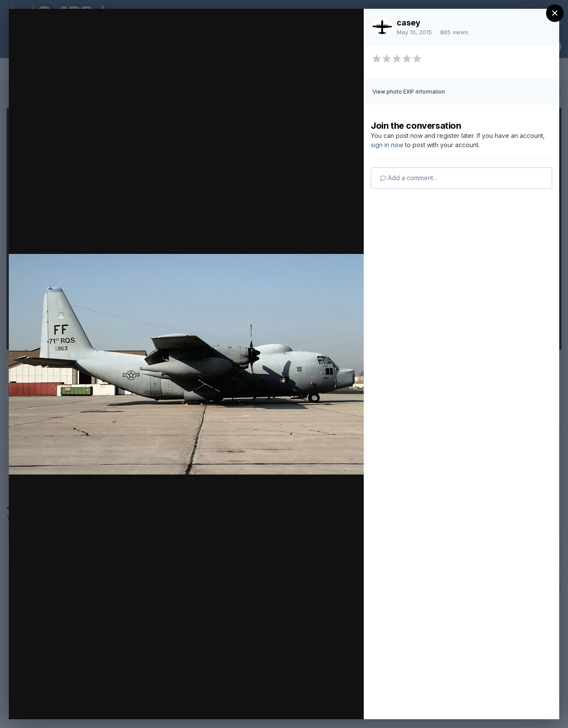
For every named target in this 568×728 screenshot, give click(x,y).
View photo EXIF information (409, 92)
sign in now (387, 145)
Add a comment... (409, 178)
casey (409, 23)
